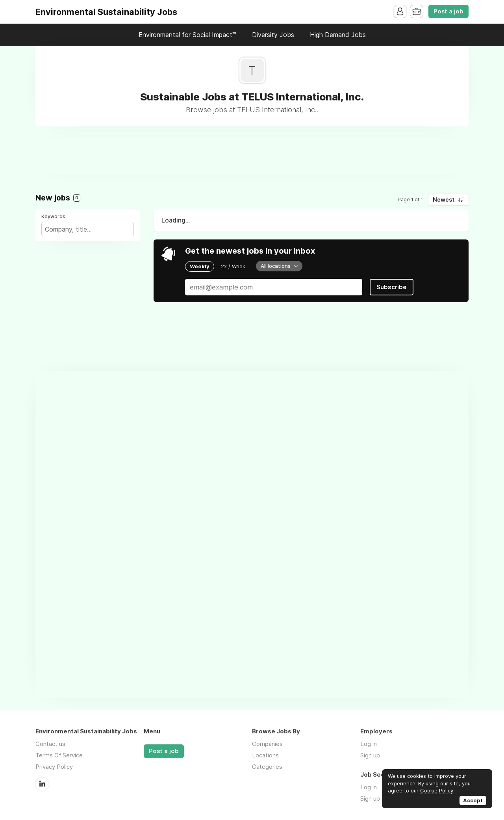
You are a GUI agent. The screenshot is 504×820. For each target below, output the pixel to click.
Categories (267, 767)
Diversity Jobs (273, 35)
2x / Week (233, 266)
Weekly (200, 266)
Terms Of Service (59, 755)
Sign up (370, 755)
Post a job (448, 11)
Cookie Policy (437, 790)
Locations (265, 755)
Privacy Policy (54, 767)
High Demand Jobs (338, 35)
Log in (369, 744)
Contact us (50, 744)
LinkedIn (42, 784)
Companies (267, 744)
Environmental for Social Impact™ (187, 35)
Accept (473, 800)
